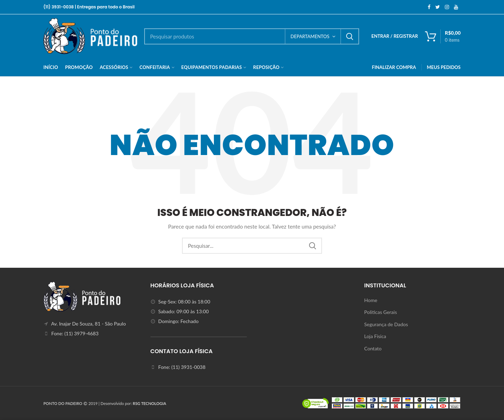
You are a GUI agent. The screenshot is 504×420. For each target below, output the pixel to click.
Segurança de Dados (386, 324)
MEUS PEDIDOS (444, 67)
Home (371, 300)
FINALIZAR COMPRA (394, 67)
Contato (373, 348)
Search (350, 36)
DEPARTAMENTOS (310, 36)
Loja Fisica (375, 336)
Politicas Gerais (381, 312)
